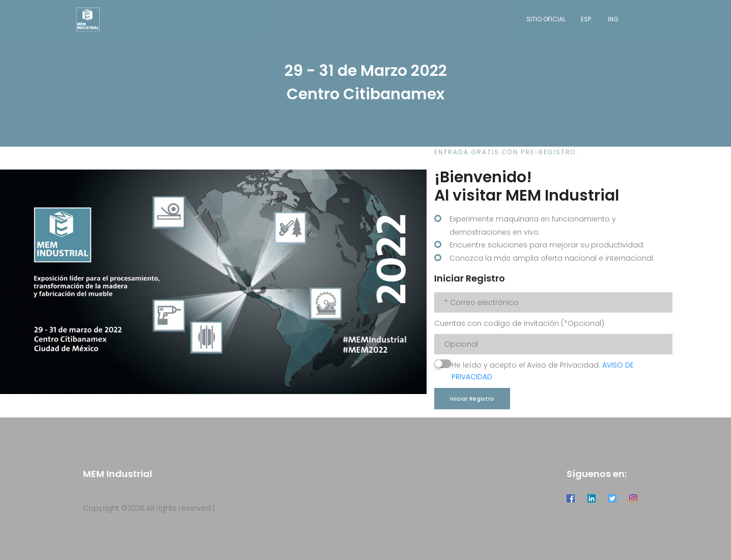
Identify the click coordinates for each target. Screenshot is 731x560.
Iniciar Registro (472, 399)
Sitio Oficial (546, 19)
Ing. (614, 19)
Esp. (587, 19)
